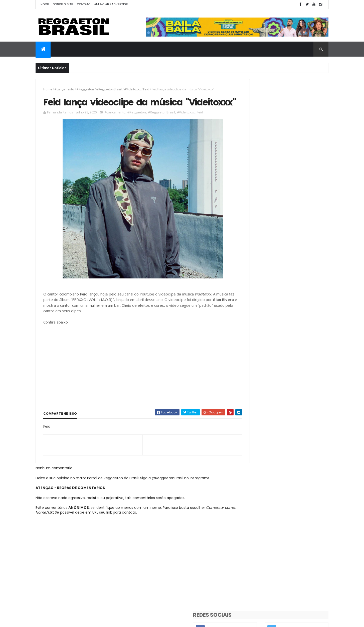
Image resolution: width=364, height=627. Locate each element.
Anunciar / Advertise (111, 4)
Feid (146, 89)
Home (45, 4)
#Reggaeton (85, 89)
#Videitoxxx (132, 89)
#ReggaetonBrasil (109, 89)
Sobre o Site (63, 4)
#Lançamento (64, 89)
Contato (84, 4)
